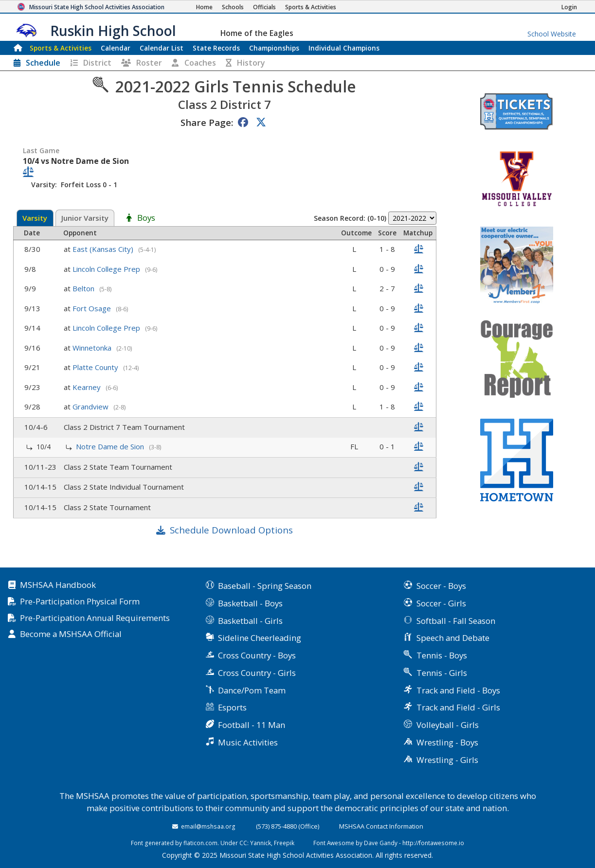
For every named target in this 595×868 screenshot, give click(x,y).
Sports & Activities (61, 48)
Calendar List (162, 48)
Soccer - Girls (441, 603)
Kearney (88, 387)
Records (216, 48)
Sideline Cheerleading (260, 638)
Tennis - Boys (442, 655)
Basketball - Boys (250, 603)
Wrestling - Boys (447, 742)
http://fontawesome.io (433, 843)
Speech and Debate (453, 638)
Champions (344, 48)
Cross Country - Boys (257, 655)
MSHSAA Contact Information (381, 826)
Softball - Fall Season (456, 621)
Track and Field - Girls (458, 707)
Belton (84, 288)
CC (243, 843)
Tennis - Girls (442, 673)
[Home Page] (204, 7)
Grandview (91, 407)
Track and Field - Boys (458, 690)
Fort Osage (93, 308)
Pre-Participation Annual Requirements (95, 618)
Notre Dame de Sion (111, 446)
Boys (146, 218)
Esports (232, 707)
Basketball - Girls (250, 621)
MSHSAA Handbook (58, 585)
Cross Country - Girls (257, 673)
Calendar (116, 48)
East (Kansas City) (104, 249)
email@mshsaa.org (208, 826)
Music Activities (248, 742)
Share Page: (207, 122)
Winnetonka (93, 348)
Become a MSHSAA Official (71, 634)
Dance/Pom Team (252, 690)
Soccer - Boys (441, 586)
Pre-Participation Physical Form (80, 602)
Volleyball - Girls (448, 725)
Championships (274, 48)
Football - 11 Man (252, 725)
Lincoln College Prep (107, 269)
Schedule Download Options (231, 530)
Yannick (261, 843)
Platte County (96, 367)
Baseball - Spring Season (265, 586)
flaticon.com (200, 843)
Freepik (284, 843)
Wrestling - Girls (447, 760)
